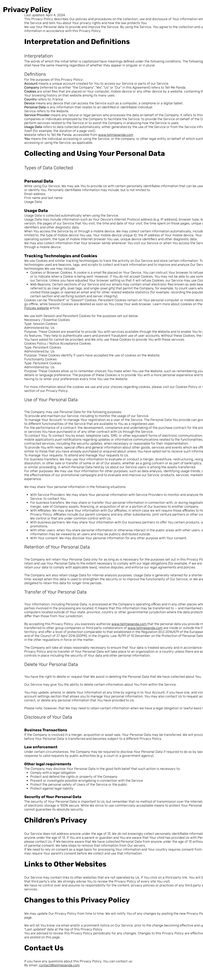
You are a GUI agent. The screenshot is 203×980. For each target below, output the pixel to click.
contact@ (46, 965)
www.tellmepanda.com (116, 135)
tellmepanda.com (67, 965)
